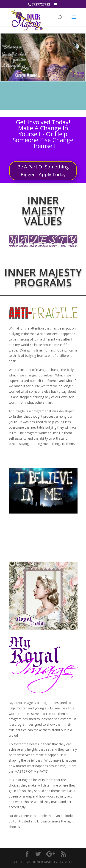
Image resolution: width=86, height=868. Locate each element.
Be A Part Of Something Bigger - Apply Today (43, 171)
